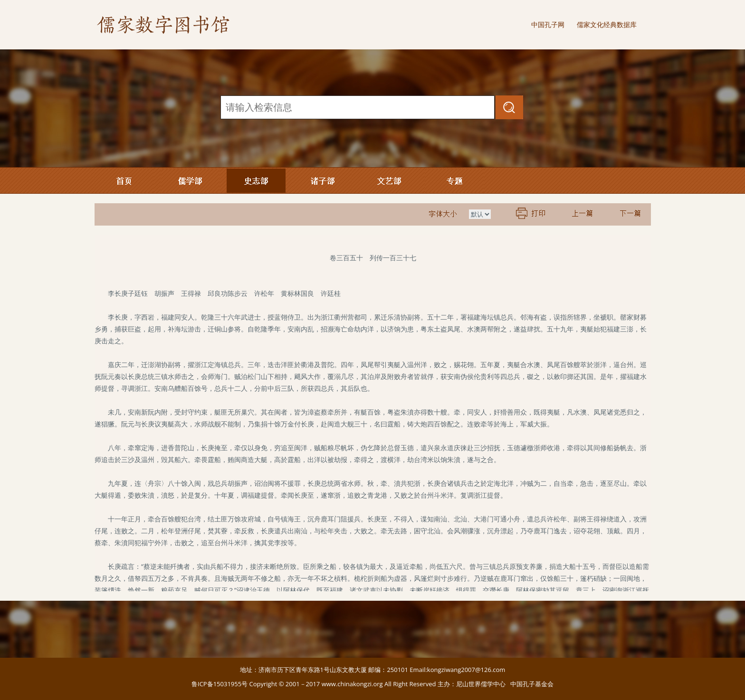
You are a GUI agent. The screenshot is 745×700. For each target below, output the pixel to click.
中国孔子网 (548, 24)
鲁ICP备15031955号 (220, 684)
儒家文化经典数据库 (607, 24)
